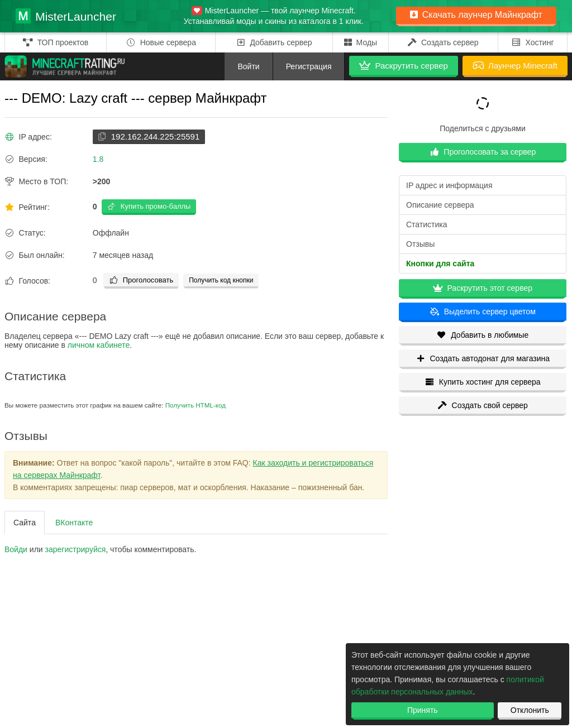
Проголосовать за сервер (483, 152)
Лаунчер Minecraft (515, 66)
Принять (423, 710)
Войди (16, 549)
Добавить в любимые (483, 335)
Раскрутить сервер (403, 66)
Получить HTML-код (196, 405)
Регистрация (309, 66)
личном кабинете (99, 345)
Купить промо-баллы (149, 206)
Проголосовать (141, 280)
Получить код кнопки (221, 280)
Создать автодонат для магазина (483, 358)
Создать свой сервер (483, 405)
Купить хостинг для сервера (482, 382)
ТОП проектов (56, 42)
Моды (361, 42)
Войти (248, 66)
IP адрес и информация (449, 185)
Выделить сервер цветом (483, 312)
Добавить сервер (274, 42)
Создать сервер (443, 42)
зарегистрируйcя (76, 549)
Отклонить (530, 710)
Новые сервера (161, 42)
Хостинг (533, 42)
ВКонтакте (74, 523)
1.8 (98, 159)
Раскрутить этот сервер (483, 288)
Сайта (25, 523)
